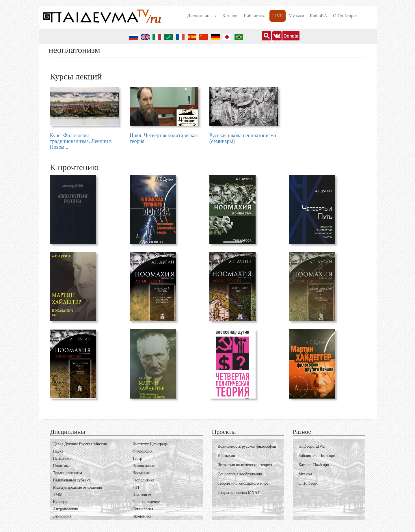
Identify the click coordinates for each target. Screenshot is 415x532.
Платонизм (142, 495)
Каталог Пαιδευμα (314, 465)
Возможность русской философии (247, 446)
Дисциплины (202, 16)
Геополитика (143, 480)
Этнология (62, 516)
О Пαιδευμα (344, 16)
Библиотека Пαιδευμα (317, 456)
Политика (62, 466)
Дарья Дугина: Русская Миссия (80, 444)
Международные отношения (78, 487)
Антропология (66, 509)
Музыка (296, 16)
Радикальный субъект (72, 480)
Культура (61, 502)
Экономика (142, 516)
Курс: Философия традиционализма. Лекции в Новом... (81, 141)
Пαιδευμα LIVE (312, 446)
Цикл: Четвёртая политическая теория (164, 138)
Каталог (230, 16)
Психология (63, 458)
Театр (137, 458)
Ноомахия (141, 473)
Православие (144, 466)
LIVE (278, 16)
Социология (143, 509)
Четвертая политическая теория (245, 465)
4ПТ (136, 487)
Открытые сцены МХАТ (239, 493)
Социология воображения (240, 474)
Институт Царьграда (150, 444)
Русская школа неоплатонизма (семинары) (243, 138)
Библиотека (255, 16)
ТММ (58, 495)
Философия (143, 451)
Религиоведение (146, 502)
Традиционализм (68, 473)
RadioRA (319, 16)
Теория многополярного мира (243, 483)
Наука (58, 451)
